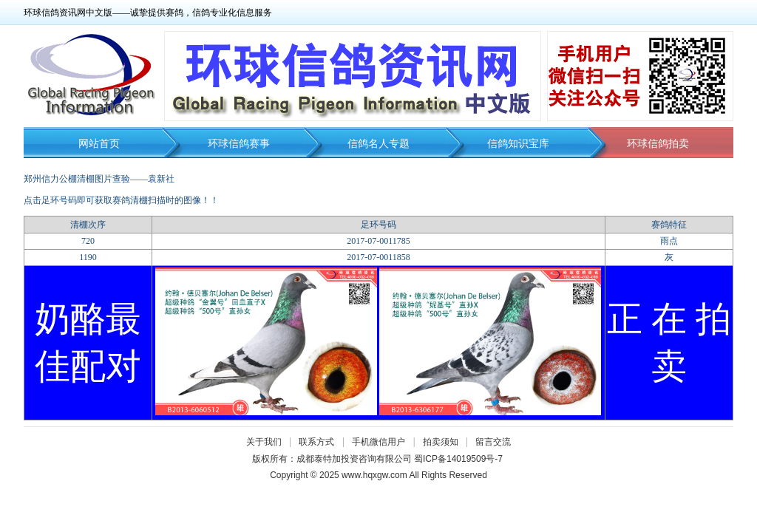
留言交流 (493, 442)
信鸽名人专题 (378, 144)
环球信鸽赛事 (239, 144)
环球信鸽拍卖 (658, 144)
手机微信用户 (378, 442)
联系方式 (316, 442)
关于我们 (264, 442)
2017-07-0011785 (378, 241)
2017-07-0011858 (378, 257)
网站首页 (99, 144)
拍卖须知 (444, 442)
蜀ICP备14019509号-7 (458, 459)
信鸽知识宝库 (518, 144)
